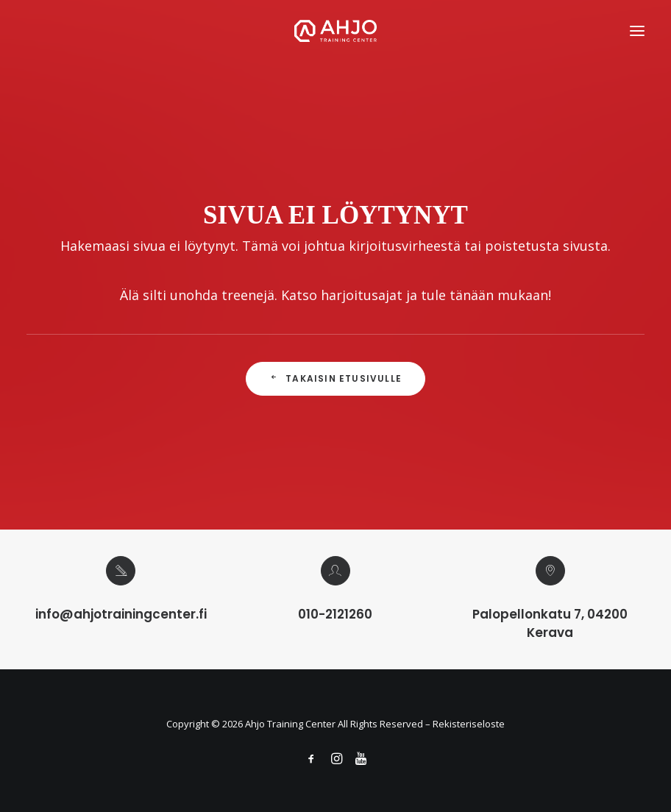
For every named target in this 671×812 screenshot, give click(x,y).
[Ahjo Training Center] (336, 31)
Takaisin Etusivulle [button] (335, 378)
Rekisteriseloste (469, 724)
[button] (637, 31)
